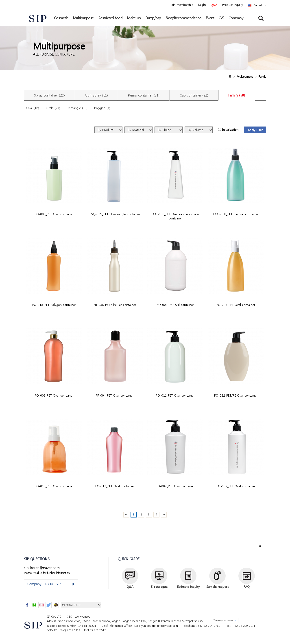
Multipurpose (83, 18)
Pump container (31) (144, 95)
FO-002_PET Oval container (236, 486)
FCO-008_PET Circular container (236, 214)
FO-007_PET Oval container (175, 486)
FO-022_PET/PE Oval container (236, 395)
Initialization (230, 130)
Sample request (217, 587)
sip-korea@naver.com (42, 568)
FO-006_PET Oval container (236, 305)
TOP (260, 546)
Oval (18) (33, 108)
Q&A (214, 5)
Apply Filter (255, 130)
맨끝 (164, 515)
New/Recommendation (183, 18)
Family (262, 76)
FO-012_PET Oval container (115, 486)
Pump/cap (153, 18)
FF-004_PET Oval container (115, 395)
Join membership (182, 5)
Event (210, 18)
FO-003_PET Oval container (54, 214)
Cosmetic (61, 18)
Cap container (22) (194, 95)
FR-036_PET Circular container (115, 305)
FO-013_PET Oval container (54, 486)
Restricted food (110, 18)
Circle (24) (53, 108)
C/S (221, 18)
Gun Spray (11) (96, 95)
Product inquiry (233, 5)
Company (236, 18)
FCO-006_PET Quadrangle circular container (175, 216)
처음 (126, 515)
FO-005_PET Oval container (54, 395)
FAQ (247, 587)
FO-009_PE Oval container (175, 305)
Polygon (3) (102, 108)
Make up (134, 18)
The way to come (223, 621)
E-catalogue (159, 587)
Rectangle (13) (77, 108)
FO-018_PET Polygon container (54, 305)
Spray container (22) (49, 95)
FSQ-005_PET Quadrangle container (115, 214)
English (258, 5)
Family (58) (237, 95)
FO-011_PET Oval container (175, 395)
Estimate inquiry (188, 587)
